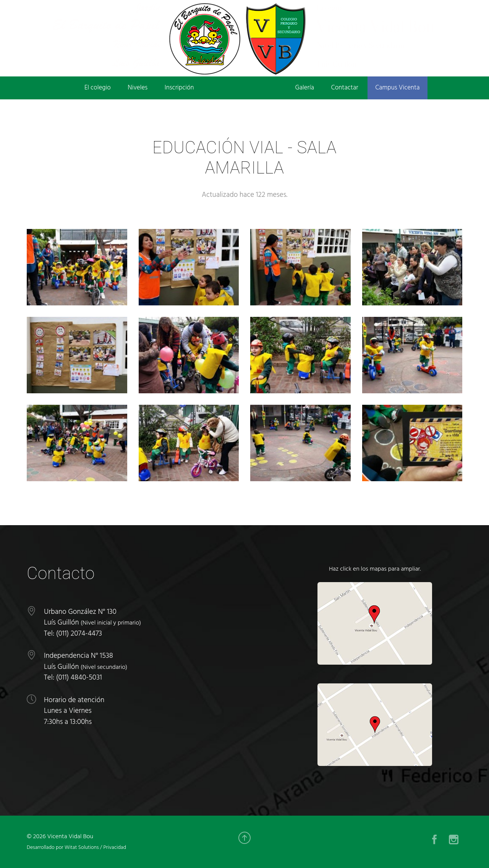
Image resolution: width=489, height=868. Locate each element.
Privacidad (115, 848)
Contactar (345, 88)
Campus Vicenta (397, 88)
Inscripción (179, 88)
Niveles (138, 88)
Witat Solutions (82, 848)
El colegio (98, 88)
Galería (305, 88)
